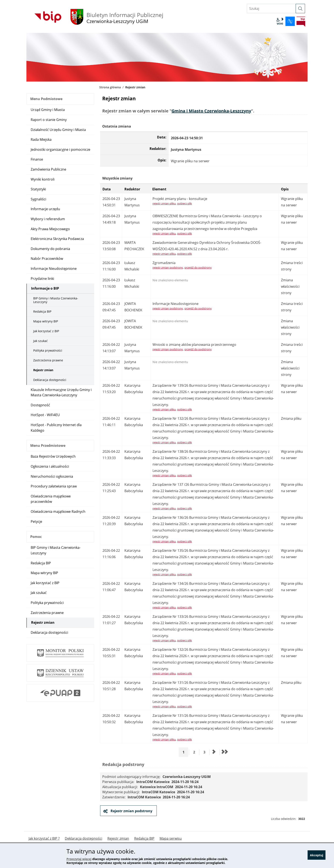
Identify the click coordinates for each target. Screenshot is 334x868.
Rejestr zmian (43, 370)
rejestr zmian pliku (164, 203)
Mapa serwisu (171, 839)
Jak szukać (40, 341)
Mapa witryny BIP (46, 321)
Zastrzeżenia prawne (48, 360)
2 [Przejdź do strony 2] (196, 752)
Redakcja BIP (42, 311)
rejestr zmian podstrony (168, 267)
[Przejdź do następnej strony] (214, 752)
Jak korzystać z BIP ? (44, 839)
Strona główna (110, 87)
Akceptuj (317, 856)
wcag (280, 21)
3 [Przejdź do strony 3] (206, 752)
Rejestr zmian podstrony (131, 811)
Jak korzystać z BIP (46, 331)
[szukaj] (300, 9)
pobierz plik (185, 203)
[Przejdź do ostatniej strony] (224, 752)
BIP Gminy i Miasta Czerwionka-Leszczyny (56, 300)
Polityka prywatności (48, 350)
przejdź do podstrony (198, 267)
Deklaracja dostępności (50, 380)
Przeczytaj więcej (79, 859)
